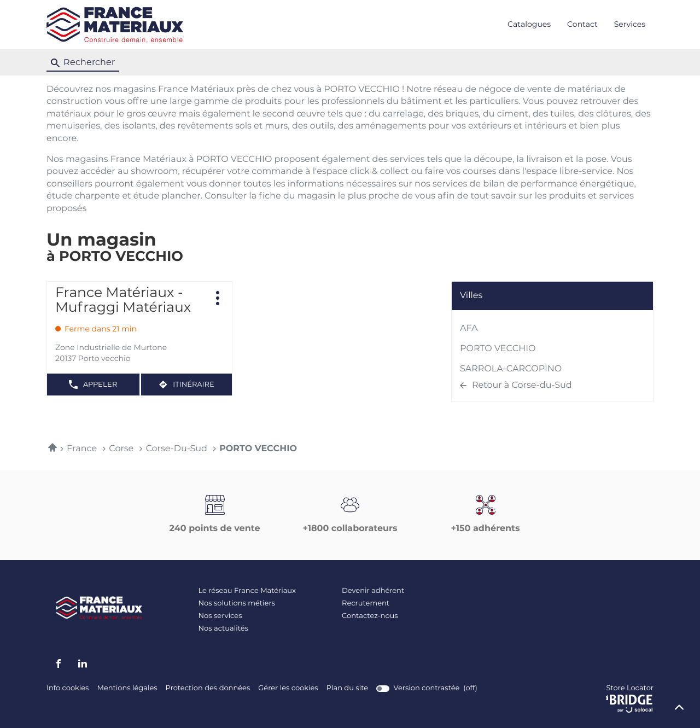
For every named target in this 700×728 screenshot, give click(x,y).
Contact (582, 25)
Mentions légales (127, 688)
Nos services (220, 616)
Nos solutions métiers (237, 604)
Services (630, 25)
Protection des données (208, 688)
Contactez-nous (370, 616)
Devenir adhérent (373, 591)
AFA (469, 329)
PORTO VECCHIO (498, 349)
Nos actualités (223, 629)
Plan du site (347, 688)
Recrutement (366, 604)
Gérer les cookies (288, 688)
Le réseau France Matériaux (247, 591)
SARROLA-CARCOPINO (511, 369)
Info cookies (68, 688)
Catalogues (529, 25)
